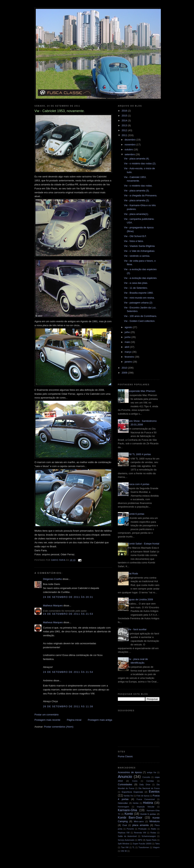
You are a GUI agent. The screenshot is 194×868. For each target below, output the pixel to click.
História (148, 803)
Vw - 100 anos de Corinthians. (140, 316)
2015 (125, 116)
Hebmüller (123, 803)
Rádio (154, 829)
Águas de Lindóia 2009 (140, 599)
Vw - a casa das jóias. (136, 283)
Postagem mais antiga (100, 720)
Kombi (129, 814)
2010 (125, 368)
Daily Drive (145, 785)
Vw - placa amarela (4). (137, 159)
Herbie (136, 803)
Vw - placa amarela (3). (137, 191)
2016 (125, 111)
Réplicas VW (124, 833)
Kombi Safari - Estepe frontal (143, 544)
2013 (125, 125)
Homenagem (124, 807)
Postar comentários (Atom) (59, 727)
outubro (129, 149)
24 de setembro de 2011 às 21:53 (68, 614)
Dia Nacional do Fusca (149, 788)
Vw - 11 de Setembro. (136, 288)
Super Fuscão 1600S (142, 844)
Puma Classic (125, 756)
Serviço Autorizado (126, 840)
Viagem (156, 847)
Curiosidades (125, 784)
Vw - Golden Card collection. (140, 321)
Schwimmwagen (149, 836)
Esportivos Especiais (132, 792)
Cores (135, 781)
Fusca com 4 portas (138, 484)
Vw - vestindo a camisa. (137, 256)
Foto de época (143, 796)
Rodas (153, 833)
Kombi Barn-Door (130, 818)
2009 (125, 373)
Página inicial (74, 720)
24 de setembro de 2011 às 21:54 (68, 672)
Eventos (154, 792)
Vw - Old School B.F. (135, 236)
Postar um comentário (47, 715)
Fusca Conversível (146, 799)
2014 (125, 120)
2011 (125, 135)
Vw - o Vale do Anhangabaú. (139, 251)
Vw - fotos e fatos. (134, 241)
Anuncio (125, 776)
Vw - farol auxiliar (137, 629)
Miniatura (154, 821)
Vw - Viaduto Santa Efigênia (139, 246)
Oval (125, 825)
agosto (129, 327)
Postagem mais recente (47, 720)
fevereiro (130, 357)
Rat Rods (133, 574)
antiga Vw (152, 772)
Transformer (144, 847)
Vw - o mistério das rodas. (138, 186)
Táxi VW (125, 847)
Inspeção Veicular (146, 807)
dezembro (130, 140)
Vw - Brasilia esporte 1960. (139, 293)
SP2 (140, 840)
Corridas (150, 781)
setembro (130, 154)
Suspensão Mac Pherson (141, 391)
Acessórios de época (130, 772)
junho (128, 337)
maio (128, 342)
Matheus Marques (53, 606)
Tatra (157, 844)
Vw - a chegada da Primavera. (140, 195)
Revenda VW (140, 833)
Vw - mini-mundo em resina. (139, 298)
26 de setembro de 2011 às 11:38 (68, 706)
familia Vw (128, 796)
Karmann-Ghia (127, 810)
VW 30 (124, 851)
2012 (125, 130)
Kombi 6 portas (136, 514)
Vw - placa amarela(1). (136, 214)
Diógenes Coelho (52, 579)
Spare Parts (151, 840)
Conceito (146, 777)
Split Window (124, 844)
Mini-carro (139, 821)
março (128, 352)
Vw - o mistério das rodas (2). (140, 163)
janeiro (129, 362)
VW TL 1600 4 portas (139, 454)
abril (127, 347)
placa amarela (141, 825)
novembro (130, 145)
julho (128, 332)
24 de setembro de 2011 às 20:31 (68, 597)
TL (134, 847)
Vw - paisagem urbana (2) (138, 303)
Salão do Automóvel (127, 836)
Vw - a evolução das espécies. (141, 278)
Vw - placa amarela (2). (137, 200)
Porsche (130, 829)
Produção (142, 829)
